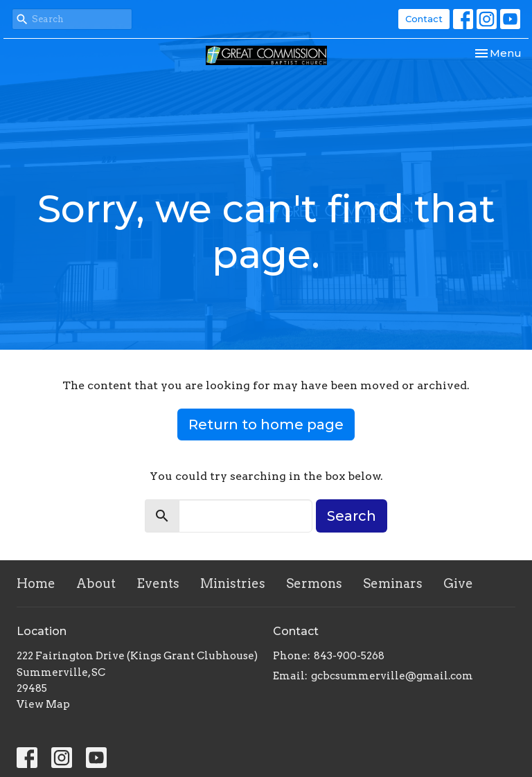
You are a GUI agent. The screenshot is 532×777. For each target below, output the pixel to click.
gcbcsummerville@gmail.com (392, 676)
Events (158, 583)
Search (352, 516)
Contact (424, 19)
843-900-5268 (349, 656)
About (96, 583)
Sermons (314, 583)
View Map (43, 704)
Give (458, 583)
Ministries (233, 583)
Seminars (393, 583)
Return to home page (266, 425)
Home (36, 583)
